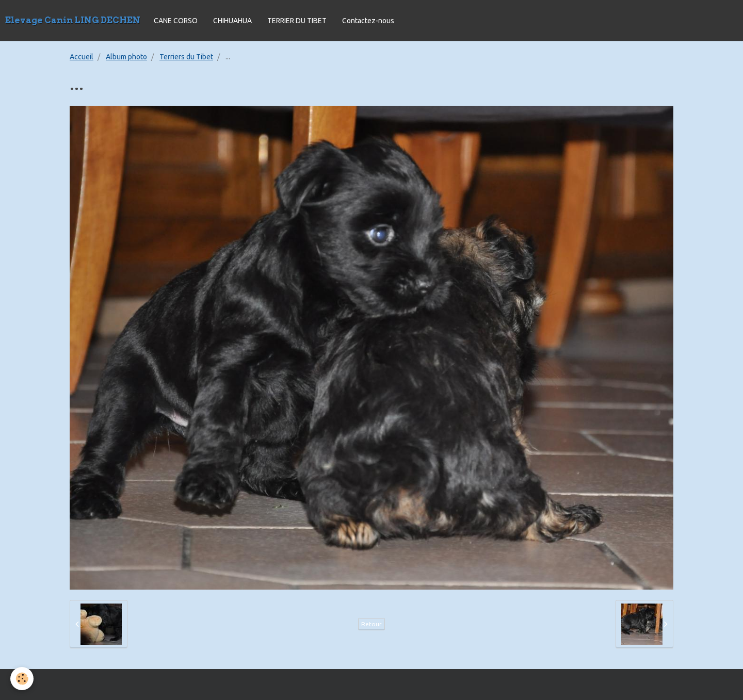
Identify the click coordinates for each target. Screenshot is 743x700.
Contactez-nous (368, 21)
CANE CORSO (176, 21)
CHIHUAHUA (232, 21)
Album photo (126, 57)
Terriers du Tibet (186, 57)
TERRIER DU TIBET (297, 21)
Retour (372, 624)
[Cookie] (22, 679)
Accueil (82, 57)
